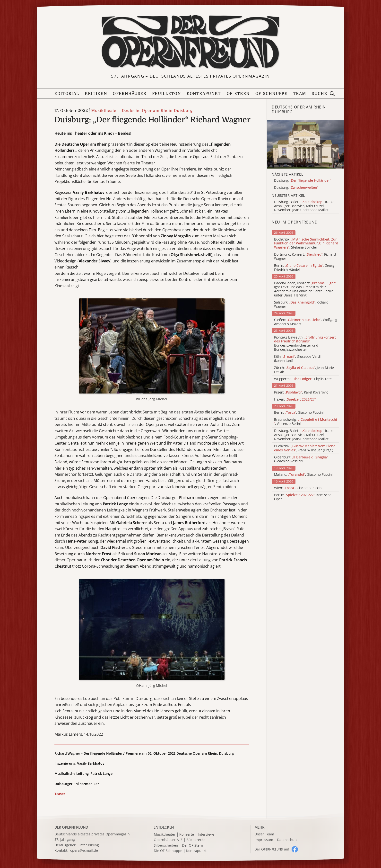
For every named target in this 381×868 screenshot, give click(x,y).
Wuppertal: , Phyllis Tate (303, 379)
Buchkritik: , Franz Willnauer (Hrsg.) (305, 448)
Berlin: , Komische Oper (303, 497)
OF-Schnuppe (271, 94)
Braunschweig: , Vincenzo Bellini (306, 422)
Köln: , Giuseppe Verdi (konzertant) (297, 359)
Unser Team (264, 834)
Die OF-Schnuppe (168, 851)
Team (299, 94)
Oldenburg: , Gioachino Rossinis (301, 459)
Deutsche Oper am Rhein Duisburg (157, 111)
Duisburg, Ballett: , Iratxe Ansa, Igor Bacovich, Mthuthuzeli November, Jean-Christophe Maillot (304, 435)
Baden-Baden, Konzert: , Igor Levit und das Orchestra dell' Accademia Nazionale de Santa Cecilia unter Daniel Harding (305, 289)
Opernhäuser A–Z (168, 840)
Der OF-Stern (193, 846)
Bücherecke (196, 840)
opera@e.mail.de (84, 850)
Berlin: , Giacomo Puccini (299, 413)
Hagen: (295, 399)
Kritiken (96, 94)
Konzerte (187, 835)
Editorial (67, 94)
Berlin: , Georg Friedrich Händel (304, 268)
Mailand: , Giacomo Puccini (303, 475)
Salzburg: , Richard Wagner (301, 304)
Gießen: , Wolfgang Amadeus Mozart (306, 322)
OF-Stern (238, 94)
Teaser (60, 794)
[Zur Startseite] (190, 42)
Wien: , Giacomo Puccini (298, 488)
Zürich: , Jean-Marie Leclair (304, 370)
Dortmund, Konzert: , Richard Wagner (305, 257)
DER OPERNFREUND (71, 827)
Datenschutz (287, 840)
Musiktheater (105, 111)
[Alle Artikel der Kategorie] (305, 144)
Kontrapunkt (204, 94)
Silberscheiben (166, 846)
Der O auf (272, 849)
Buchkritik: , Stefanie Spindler (306, 243)
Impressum (264, 840)
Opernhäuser (130, 94)
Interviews (206, 835)
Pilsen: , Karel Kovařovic (301, 392)
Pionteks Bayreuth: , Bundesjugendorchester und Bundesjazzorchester (305, 344)
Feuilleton (167, 94)
